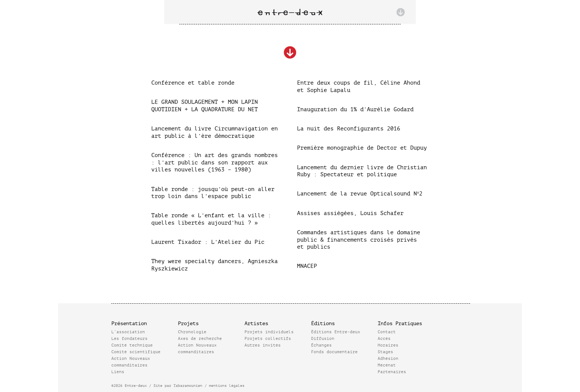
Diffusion (323, 339)
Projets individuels (269, 332)
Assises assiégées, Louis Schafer (350, 213)
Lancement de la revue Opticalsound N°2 (360, 194)
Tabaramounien (188, 386)
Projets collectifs (268, 339)
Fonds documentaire (334, 352)
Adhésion (388, 359)
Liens (118, 372)
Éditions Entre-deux (336, 332)
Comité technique (132, 345)
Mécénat (387, 365)
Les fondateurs (129, 339)
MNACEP (307, 266)
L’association (128, 332)
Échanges (321, 345)
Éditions (323, 323)
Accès (384, 339)
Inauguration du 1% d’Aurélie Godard (355, 110)
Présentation (129, 323)
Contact (387, 332)
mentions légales (227, 386)
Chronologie (192, 332)
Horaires (388, 345)
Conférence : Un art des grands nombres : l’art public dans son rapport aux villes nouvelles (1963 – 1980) (215, 163)
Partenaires (392, 372)
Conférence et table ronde (193, 83)
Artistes (256, 323)
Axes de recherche (200, 339)
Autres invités (263, 345)
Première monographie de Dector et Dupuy (362, 148)
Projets (188, 323)
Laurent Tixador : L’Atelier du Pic (208, 242)
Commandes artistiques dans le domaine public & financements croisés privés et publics (359, 240)
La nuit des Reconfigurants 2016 (349, 129)
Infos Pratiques (400, 323)
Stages (385, 352)
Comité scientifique (136, 352)
